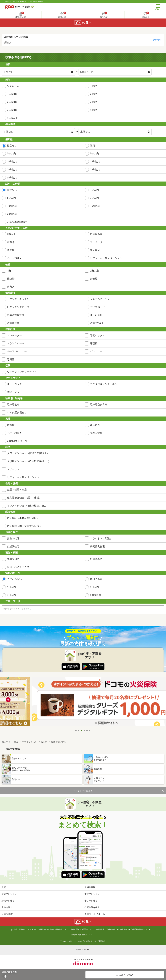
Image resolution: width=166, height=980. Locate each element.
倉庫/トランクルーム (95, 914)
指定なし (12, 146)
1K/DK (94, 86)
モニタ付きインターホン (104, 384)
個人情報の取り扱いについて (142, 929)
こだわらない (14, 579)
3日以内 (94, 587)
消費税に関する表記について (82, 935)
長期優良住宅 (97, 546)
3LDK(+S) (12, 110)
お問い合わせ (91, 941)
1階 (9, 271)
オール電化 (96, 315)
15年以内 (95, 162)
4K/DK (94, 110)
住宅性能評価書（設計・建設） (24, 498)
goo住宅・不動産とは (19, 929)
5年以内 (94, 154)
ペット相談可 (14, 258)
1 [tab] (76, 731)
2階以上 (11, 234)
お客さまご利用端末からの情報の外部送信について (49, 929)
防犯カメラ (13, 392)
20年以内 (12, 170)
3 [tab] (82, 731)
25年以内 (95, 170)
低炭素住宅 (13, 546)
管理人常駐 (96, 433)
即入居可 (95, 250)
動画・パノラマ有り (18, 567)
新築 (93, 146)
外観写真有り (97, 559)
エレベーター (97, 242)
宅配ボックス (97, 335)
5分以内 (11, 198)
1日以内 (11, 587)
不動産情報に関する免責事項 (118, 929)
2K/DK (94, 94)
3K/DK (94, 102)
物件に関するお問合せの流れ (82, 929)
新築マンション (9, 894)
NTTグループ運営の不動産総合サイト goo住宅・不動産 (24, 1)
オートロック (14, 384)
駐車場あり (96, 234)
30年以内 (12, 178)
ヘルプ (81, 941)
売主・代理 (13, 538)
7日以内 (11, 595)
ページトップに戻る (83, 791)
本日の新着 (96, 579)
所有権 (11, 425)
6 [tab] (90, 731)
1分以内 (94, 190)
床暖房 (94, 343)
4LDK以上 (12, 118)
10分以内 (12, 206)
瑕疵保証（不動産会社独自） (23, 518)
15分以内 (95, 206)
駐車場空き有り (99, 405)
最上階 (11, 279)
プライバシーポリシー (67, 941)
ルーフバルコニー (17, 351)
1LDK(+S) (12, 94)
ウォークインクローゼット (22, 372)
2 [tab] (79, 731)
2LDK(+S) (12, 102)
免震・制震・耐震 (17, 490)
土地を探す (7, 907)
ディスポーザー (99, 307)
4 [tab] (84, 731)
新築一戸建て (8, 901)
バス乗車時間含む (17, 222)
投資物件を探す (92, 907)
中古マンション (92, 894)
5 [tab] (87, 731)
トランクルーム (16, 343)
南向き (11, 242)
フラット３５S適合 (101, 538)
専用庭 (11, 359)
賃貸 (4, 887)
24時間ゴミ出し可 (17, 441)
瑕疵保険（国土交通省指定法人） (26, 526)
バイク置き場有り (17, 413)
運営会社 (102, 941)
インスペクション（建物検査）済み (27, 506)
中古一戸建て (91, 901)
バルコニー (96, 351)
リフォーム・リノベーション (106, 258)
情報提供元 (100, 929)
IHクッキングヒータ (18, 307)
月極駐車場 (90, 887)
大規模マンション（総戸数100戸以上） (29, 461)
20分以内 (12, 214)
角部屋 (11, 250)
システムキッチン (100, 299)
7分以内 (94, 198)
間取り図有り (14, 559)
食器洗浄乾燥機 (16, 315)
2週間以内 (96, 595)
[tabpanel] (83, 702)
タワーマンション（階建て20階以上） (28, 453)
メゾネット (13, 469)
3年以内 (11, 154)
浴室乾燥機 (13, 323)
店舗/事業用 (7, 914)
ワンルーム (13, 86)
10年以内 (12, 162)
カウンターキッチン (18, 299)
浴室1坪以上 (97, 323)
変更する (157, 40)
